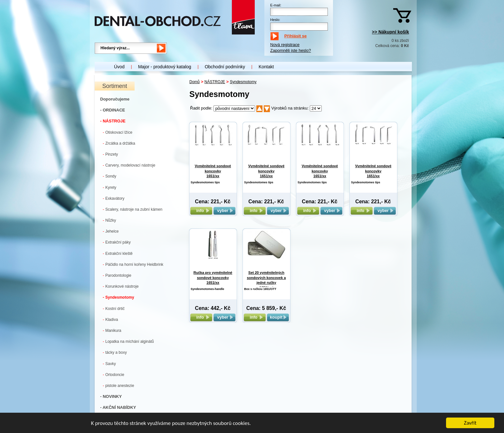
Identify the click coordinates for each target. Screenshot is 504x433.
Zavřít (470, 423)
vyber (224, 211)
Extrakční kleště (118, 253)
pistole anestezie (118, 385)
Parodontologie (117, 275)
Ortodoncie (114, 375)
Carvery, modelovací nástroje (129, 165)
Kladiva (110, 319)
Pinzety (110, 154)
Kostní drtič (114, 308)
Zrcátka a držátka (119, 143)
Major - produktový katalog (165, 67)
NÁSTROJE (215, 82)
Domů (195, 82)
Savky (109, 364)
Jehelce (111, 231)
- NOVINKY (111, 396)
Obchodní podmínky (225, 67)
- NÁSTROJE (113, 121)
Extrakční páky (117, 242)
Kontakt (266, 67)
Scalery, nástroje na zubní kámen (133, 209)
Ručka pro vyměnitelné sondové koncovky (213, 278)
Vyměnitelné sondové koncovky (213, 171)
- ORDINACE (113, 110)
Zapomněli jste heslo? (290, 50)
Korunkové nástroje (121, 286)
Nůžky (109, 220)
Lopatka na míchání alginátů (128, 341)
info (201, 211)
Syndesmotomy (118, 297)
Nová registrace (285, 45)
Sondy (109, 176)
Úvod (119, 67)
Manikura (112, 330)
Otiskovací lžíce (118, 132)
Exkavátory (114, 198)
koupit (278, 317)
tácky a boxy (115, 352)
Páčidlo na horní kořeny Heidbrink (133, 264)
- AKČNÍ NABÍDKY (118, 407)
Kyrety (109, 187)
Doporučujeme (115, 99)
